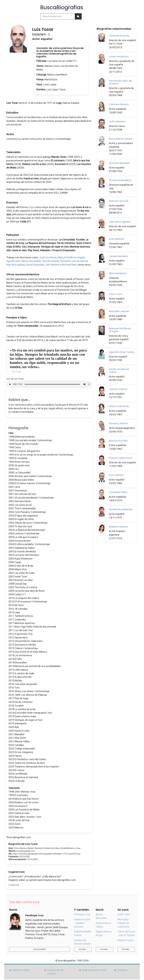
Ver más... (83, 949)
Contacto (122, 970)
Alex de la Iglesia (15, 265)
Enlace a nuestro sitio (94, 970)
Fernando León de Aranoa (74, 261)
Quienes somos (21, 970)
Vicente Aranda (50, 261)
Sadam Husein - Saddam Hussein (82, 923)
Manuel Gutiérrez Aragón (71, 257)
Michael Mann (70, 265)
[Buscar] (78, 16)
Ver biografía (39, 949)
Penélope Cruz (82, 914)
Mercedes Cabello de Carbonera (123, 923)
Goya (31, 207)
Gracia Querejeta (35, 265)
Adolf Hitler (124, 914)
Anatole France (126, 940)
